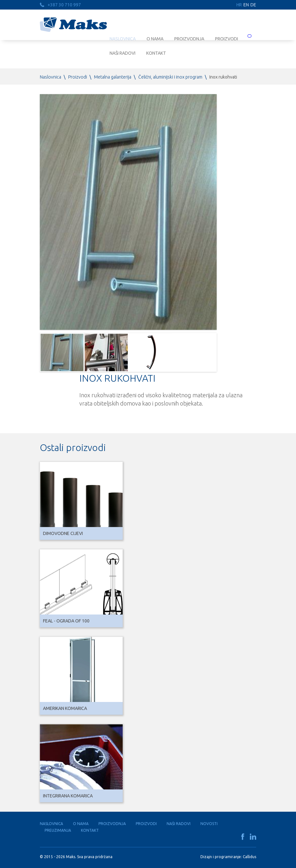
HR (239, 5)
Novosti (209, 824)
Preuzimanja (58, 830)
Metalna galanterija (113, 77)
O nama (81, 824)
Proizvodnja (112, 824)
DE (253, 5)
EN (246, 5)
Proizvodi (78, 77)
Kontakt (156, 53)
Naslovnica (51, 77)
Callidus (249, 857)
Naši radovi (123, 53)
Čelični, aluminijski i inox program (170, 77)
